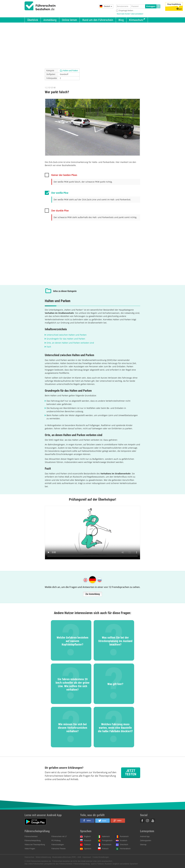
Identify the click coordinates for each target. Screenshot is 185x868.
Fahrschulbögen (58, 845)
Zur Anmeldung (93, 594)
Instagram (147, 821)
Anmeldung (50, 20)
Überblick (33, 20)
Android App (145, 836)
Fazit (49, 347)
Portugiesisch (107, 841)
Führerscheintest (31, 836)
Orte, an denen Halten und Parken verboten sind (70, 343)
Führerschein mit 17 (59, 836)
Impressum (87, 857)
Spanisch (88, 849)
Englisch (87, 836)
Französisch (107, 845)
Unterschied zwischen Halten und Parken (67, 335)
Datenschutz (29, 857)
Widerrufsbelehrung (43, 857)
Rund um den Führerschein (98, 20)
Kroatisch (124, 841)
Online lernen (69, 20)
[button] (87, 821)
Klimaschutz (136, 20)
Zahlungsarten (146, 841)
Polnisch (105, 849)
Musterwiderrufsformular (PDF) (64, 857)
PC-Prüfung (56, 841)
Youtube (153, 821)
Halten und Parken (70, 71)
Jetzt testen (131, 772)
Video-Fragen (30, 849)
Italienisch (106, 836)
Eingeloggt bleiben (126, 11)
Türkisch (87, 845)
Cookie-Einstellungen (101, 857)
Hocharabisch (125, 849)
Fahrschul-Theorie (58, 849)
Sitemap (143, 845)
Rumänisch (124, 836)
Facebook (142, 821)
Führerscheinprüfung (33, 841)
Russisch (88, 841)
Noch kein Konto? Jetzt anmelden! (130, 14)
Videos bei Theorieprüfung (35, 845)
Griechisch (124, 845)
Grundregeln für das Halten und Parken (66, 339)
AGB (79, 857)
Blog (121, 20)
